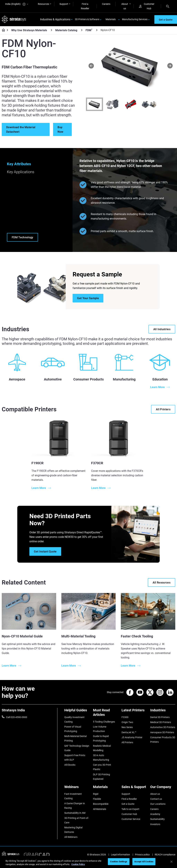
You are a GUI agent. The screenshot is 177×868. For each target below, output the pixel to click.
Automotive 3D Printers (163, 727)
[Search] (168, 6)
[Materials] (106, 788)
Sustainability (157, 819)
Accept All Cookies (144, 862)
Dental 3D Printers (160, 717)
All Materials (100, 809)
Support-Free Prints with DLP (75, 758)
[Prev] (91, 66)
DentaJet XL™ (129, 732)
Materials (111, 19)
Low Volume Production (100, 729)
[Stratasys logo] (14, 19)
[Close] (171, 862)
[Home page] (2, 30)
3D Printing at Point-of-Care (77, 820)
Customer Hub (147, 6)
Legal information (120, 855)
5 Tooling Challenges (104, 722)
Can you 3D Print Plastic (102, 767)
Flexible (97, 799)
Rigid (96, 794)
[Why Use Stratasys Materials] (52, 30)
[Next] (170, 66)
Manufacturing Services (135, 19)
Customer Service (131, 819)
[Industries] (163, 711)
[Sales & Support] (134, 788)
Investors (155, 824)
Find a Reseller (85, 6)
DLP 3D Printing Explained (101, 777)
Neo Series (127, 727)
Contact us (156, 799)
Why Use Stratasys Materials (29, 30)
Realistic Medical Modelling (102, 748)
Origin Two (127, 722)
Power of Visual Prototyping (73, 729)
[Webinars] (77, 788)
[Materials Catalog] (82, 30)
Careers (106, 4)
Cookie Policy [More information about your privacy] (78, 864)
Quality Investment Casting (74, 719)
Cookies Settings (119, 862)
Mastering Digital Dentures (73, 830)
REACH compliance (165, 855)
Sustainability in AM (75, 813)
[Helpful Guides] (77, 711)
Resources (43, 4)
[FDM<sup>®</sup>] (97, 30)
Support (64, 4)
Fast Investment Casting (73, 796)
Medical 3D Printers (161, 722)
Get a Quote (128, 804)
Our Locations (158, 804)
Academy (155, 814)
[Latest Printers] (134, 711)
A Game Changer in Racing (75, 806)
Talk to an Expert (130, 809)
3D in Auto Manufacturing (101, 758)
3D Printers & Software (87, 19)
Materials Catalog (66, 30)
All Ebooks (70, 765)
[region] (88, 862)
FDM (89, 30)
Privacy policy (142, 855)
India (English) (17, 4)
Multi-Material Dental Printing (75, 738)
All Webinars (71, 837)
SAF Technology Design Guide (77, 748)
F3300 (125, 717)
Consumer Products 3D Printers (163, 740)
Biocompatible (101, 804)
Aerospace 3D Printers (162, 732)
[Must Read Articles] (106, 714)
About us (125, 6)
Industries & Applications (55, 19)
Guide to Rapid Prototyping (101, 738)
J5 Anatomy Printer (132, 737)
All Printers (127, 742)
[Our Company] (163, 788)
